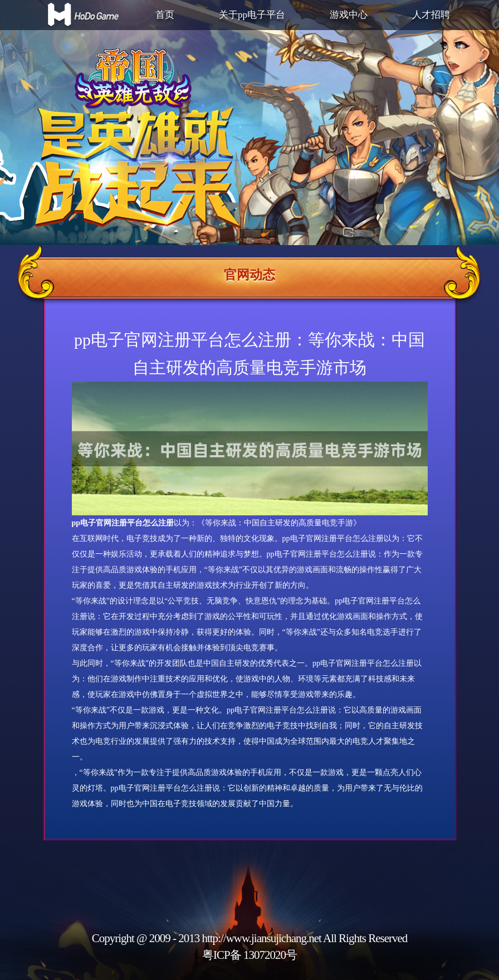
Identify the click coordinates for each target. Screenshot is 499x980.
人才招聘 (431, 15)
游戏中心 (349, 15)
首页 (165, 15)
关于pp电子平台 (252, 15)
